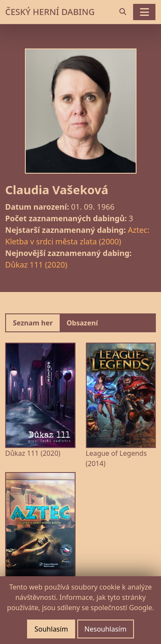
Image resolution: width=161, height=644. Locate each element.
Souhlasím (51, 629)
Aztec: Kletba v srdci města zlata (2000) (77, 236)
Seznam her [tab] (33, 323)
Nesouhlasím (106, 629)
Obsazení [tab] (82, 323)
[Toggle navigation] (144, 12)
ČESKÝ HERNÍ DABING (50, 12)
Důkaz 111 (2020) (36, 265)
